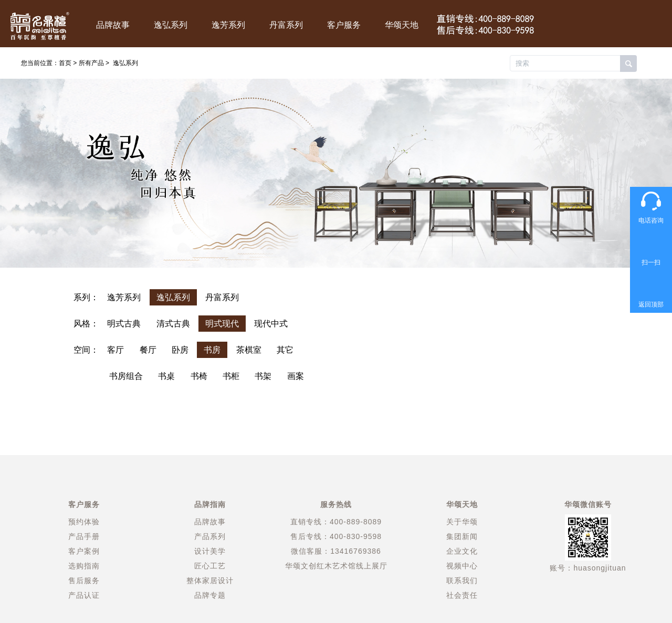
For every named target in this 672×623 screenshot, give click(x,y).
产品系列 (210, 536)
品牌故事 (113, 25)
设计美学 (210, 551)
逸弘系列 (171, 25)
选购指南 (84, 566)
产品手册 (84, 536)
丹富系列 (286, 25)
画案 (296, 376)
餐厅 (148, 350)
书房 (212, 350)
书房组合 (126, 376)
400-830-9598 (356, 536)
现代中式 (271, 324)
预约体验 (84, 522)
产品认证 (84, 595)
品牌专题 (210, 595)
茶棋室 (249, 350)
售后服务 (84, 580)
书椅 (199, 376)
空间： (86, 350)
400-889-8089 (356, 522)
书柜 (231, 376)
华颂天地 (402, 25)
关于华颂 (462, 522)
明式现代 (222, 324)
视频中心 (462, 566)
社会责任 (462, 595)
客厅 (115, 350)
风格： (86, 324)
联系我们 (462, 580)
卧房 (180, 350)
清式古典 (173, 324)
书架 (263, 376)
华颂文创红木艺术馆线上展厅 (336, 566)
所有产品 (91, 63)
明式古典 (124, 324)
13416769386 (356, 551)
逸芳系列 (228, 25)
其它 (285, 350)
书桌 (166, 376)
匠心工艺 (210, 566)
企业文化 (462, 551)
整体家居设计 (210, 580)
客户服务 (344, 25)
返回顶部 (651, 304)
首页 (65, 63)
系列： (86, 297)
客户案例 (84, 551)
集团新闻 (462, 536)
